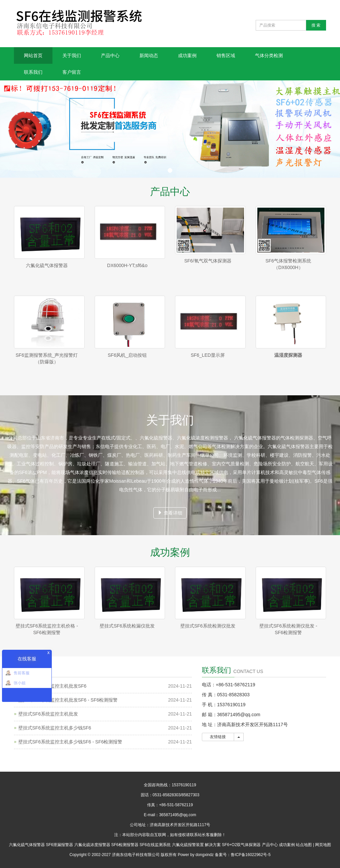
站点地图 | (305, 845)
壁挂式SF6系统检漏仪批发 (127, 626)
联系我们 (33, 72)
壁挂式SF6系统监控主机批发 (48, 714)
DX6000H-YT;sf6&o (127, 265)
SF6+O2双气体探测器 (241, 845)
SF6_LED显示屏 (208, 355)
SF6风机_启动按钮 (127, 355)
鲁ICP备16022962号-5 (251, 855)
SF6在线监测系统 (155, 845)
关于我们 (72, 55)
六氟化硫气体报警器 (47, 265)
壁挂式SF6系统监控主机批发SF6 (52, 686)
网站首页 (33, 55)
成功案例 (187, 55)
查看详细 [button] (170, 513)
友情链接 (218, 737)
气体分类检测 (269, 55)
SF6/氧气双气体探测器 (208, 261)
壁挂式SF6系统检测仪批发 (208, 626)
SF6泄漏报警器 (59, 845)
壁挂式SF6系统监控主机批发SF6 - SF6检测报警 (68, 700)
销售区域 (226, 55)
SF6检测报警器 (125, 845)
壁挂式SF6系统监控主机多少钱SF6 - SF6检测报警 (70, 742)
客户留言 (72, 72)
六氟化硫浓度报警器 (92, 845)
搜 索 (316, 25)
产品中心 (110, 55)
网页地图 (323, 845)
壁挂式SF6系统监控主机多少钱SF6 (55, 728)
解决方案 (213, 845)
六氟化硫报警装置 (188, 845)
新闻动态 (149, 55)
